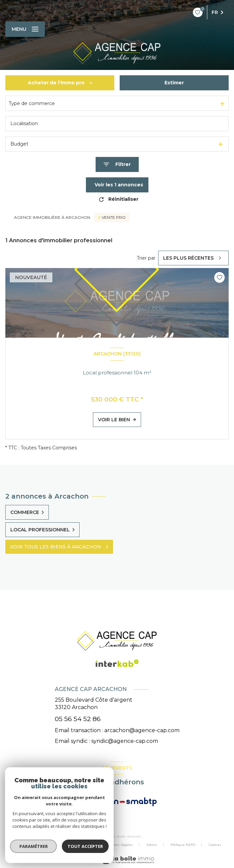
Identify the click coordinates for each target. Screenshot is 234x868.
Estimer (174, 83)
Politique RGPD (183, 845)
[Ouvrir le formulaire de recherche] (117, 164)
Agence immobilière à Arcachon (52, 217)
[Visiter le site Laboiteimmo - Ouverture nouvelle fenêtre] (128, 860)
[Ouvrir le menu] (25, 29)
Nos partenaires (78, 845)
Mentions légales (119, 845)
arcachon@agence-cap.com (142, 730)
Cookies (215, 845)
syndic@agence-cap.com (125, 741)
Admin (152, 845)
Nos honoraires (39, 845)
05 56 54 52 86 (78, 719)
